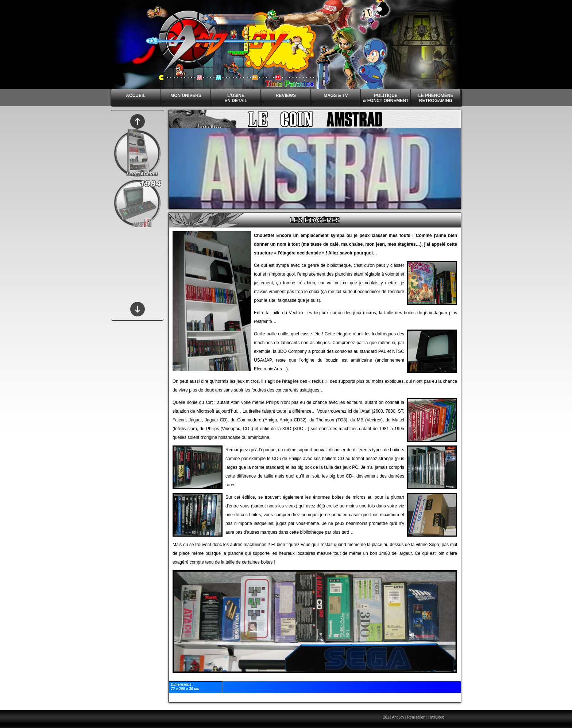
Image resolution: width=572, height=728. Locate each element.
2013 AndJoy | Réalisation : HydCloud (414, 717)
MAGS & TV (330, 98)
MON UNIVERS (181, 98)
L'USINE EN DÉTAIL (229, 99)
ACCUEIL (136, 96)
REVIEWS (279, 98)
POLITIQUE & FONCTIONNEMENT (386, 98)
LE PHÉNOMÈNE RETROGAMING (436, 98)
